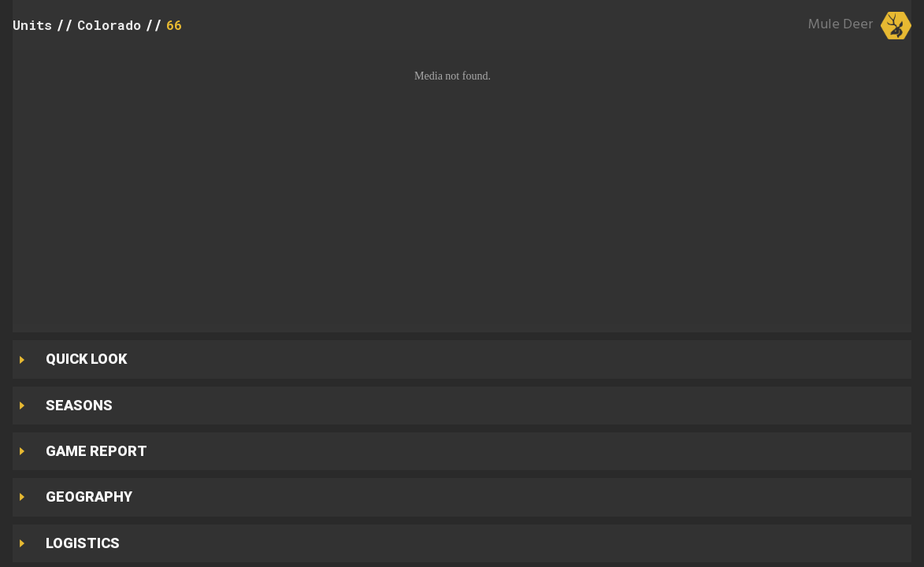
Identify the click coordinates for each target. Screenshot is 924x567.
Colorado (109, 25)
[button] (462, 187)
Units (32, 25)
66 (174, 25)
